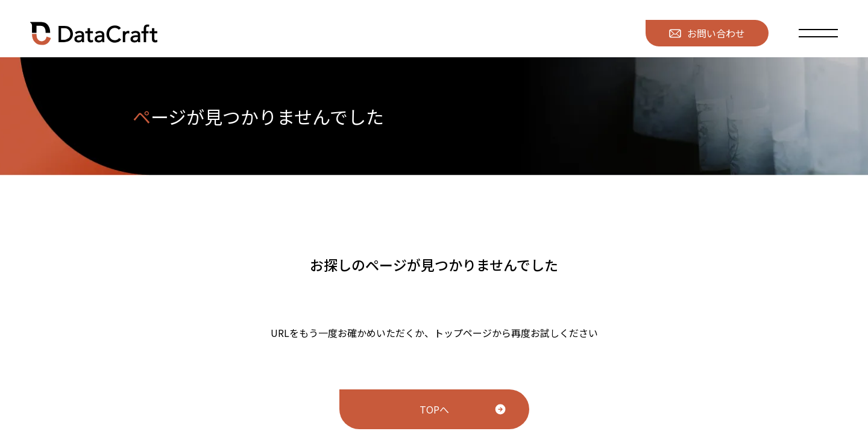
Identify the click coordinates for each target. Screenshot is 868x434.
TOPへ (434, 409)
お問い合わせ (707, 33)
